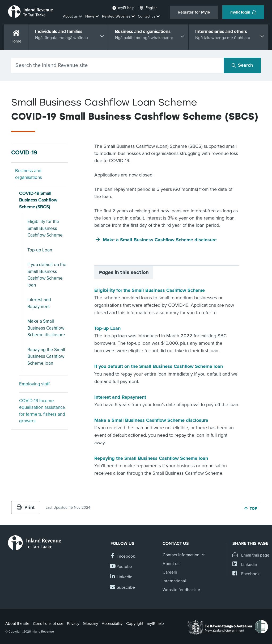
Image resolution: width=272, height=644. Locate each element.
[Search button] (242, 65)
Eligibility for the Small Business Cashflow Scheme (45, 228)
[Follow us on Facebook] (123, 556)
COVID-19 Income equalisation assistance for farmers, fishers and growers (42, 411)
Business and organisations (29, 174)
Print (26, 507)
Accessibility (112, 624)
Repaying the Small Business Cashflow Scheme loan (46, 356)
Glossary (90, 624)
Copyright (135, 624)
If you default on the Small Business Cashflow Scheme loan (47, 275)
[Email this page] (251, 555)
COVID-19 (24, 153)
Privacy (73, 624)
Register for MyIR (194, 12)
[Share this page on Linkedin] (245, 565)
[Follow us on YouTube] (121, 567)
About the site (17, 624)
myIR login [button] (243, 12)
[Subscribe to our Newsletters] (123, 588)
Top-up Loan (40, 250)
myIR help (155, 624)
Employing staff (34, 384)
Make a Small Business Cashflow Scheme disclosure (46, 328)
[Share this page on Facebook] (246, 574)
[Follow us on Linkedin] (122, 577)
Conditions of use (48, 624)
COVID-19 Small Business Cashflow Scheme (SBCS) (38, 200)
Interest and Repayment (39, 303)
